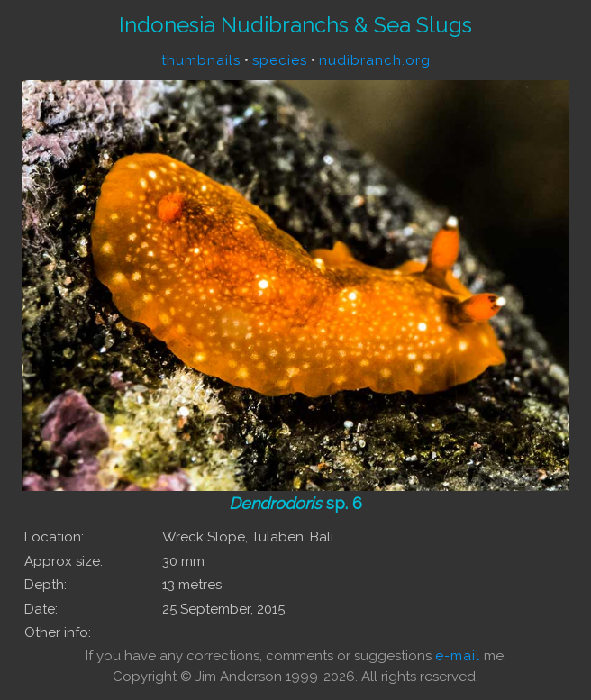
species (280, 60)
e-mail (458, 656)
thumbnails (201, 60)
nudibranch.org (375, 60)
